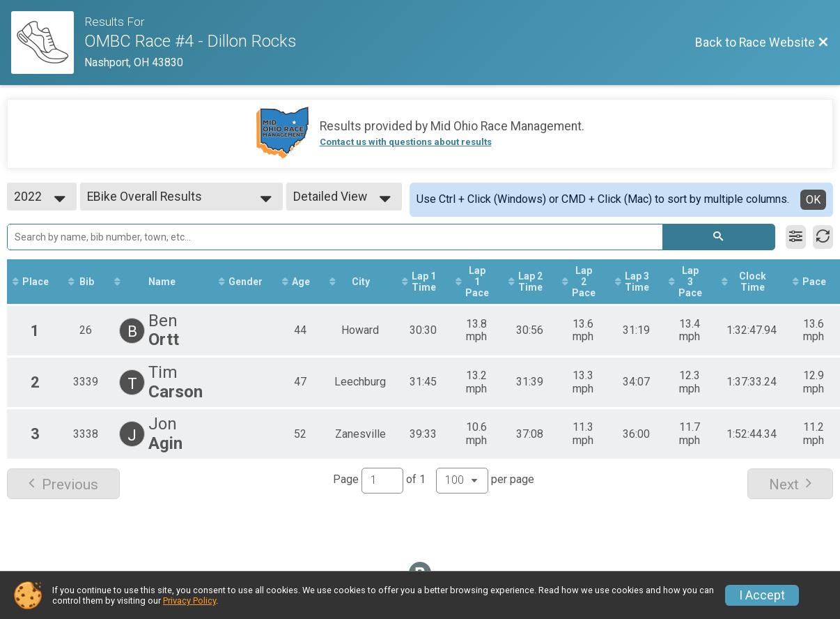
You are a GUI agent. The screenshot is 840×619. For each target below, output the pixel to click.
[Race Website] (48, 43)
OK (813, 200)
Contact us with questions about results (406, 142)
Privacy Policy (189, 601)
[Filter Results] (796, 237)
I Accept (762, 595)
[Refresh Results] (823, 237)
